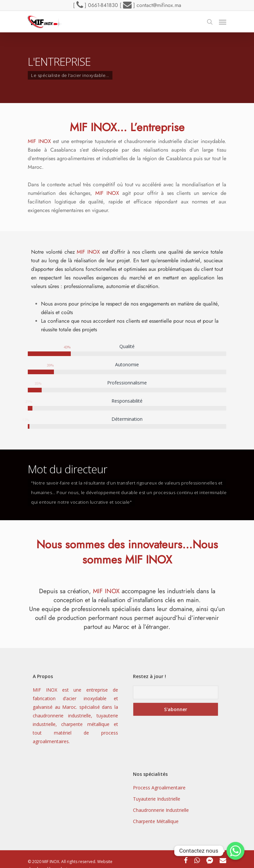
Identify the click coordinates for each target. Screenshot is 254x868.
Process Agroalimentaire (159, 788)
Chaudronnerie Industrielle (161, 810)
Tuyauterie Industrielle (157, 799)
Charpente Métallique (156, 821)
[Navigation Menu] (223, 22)
